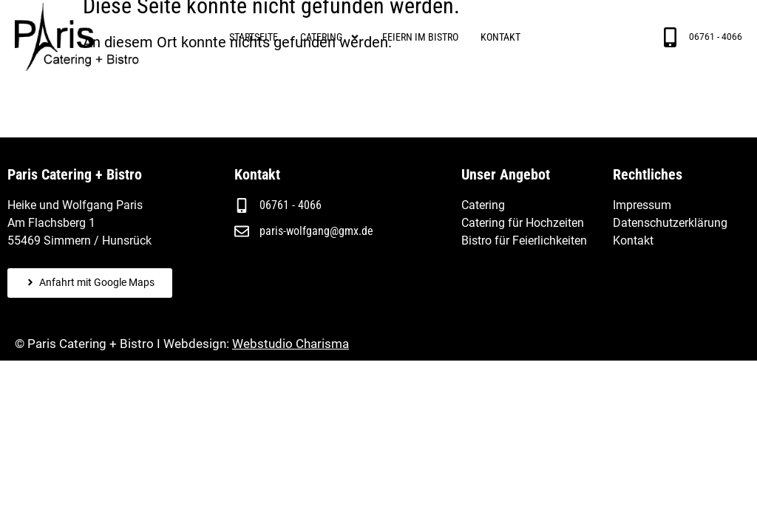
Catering (330, 37)
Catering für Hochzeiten (523, 223)
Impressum (642, 205)
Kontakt (500, 37)
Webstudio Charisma (291, 344)
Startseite (254, 37)
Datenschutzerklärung (670, 223)
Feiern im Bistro (420, 37)
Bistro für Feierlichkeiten (524, 241)
